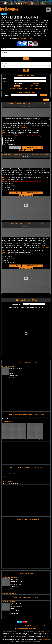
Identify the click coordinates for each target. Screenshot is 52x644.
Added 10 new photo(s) (44, 440)
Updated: (16, 604)
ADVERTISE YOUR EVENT (34, 89)
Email (4, 78)
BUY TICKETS (15, 147)
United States (13, 378)
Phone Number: (7, 134)
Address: (5, 130)
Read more (25, 127)
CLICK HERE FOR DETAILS (33, 147)
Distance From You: (8, 136)
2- (3, 479)
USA (12, 589)
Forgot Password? (35, 83)
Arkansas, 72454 (14, 376)
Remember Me (19, 83)
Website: (5, 132)
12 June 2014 (6, 419)
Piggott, (11, 373)
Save (26, 622)
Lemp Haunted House (9, 593)
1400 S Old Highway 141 (17, 582)
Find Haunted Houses (7, 626)
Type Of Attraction (17, 304)
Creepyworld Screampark (10, 577)
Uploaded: (16, 369)
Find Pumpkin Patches (34, 626)
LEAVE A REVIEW (26, 150)
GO (26, 59)
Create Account (35, 85)
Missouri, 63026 (15, 586)
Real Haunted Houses (22, 629)
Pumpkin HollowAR (8, 366)
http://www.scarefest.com (16, 179)
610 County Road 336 (15, 371)
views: (14, 579)
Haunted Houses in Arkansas (25, 39)
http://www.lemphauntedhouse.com (19, 252)
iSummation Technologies (43, 640)
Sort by (46, 100)
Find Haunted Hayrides (21, 626)
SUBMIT (43, 95)
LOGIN (17, 86)
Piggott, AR (10, 476)
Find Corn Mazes (46, 626)
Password (6, 81)
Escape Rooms (33, 629)
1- (3, 472)
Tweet (5, 14)
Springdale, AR (10, 483)
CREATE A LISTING (17, 89)
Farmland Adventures (10, 481)
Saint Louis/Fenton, (16, 584)
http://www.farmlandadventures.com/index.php (23, 132)
